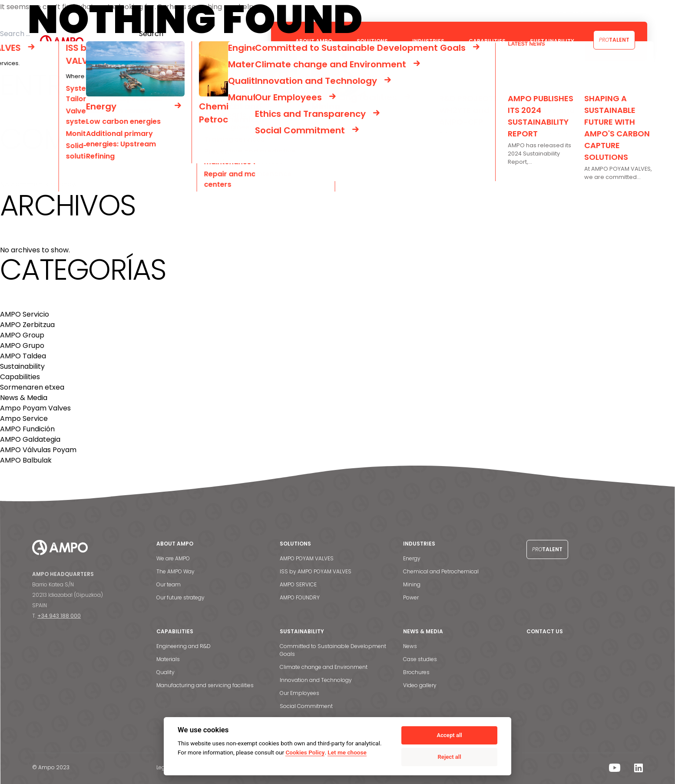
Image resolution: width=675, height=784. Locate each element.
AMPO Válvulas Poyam (38, 450)
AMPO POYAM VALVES (307, 558)
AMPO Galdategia (30, 439)
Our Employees (299, 693)
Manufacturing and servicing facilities (205, 685)
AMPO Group (22, 335)
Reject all (450, 757)
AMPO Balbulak (26, 460)
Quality (165, 672)
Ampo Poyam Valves (35, 408)
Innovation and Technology (316, 680)
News (410, 646)
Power (411, 597)
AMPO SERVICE (298, 584)
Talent (614, 40)
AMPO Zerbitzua (27, 325)
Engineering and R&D (184, 646)
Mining (412, 584)
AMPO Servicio (25, 314)
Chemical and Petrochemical (441, 571)
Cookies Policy (305, 752)
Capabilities (20, 377)
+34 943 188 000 (59, 616)
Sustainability (22, 366)
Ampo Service (24, 418)
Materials (168, 659)
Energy (412, 558)
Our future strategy (180, 597)
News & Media (24, 398)
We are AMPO (173, 558)
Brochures (416, 672)
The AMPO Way (175, 571)
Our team (169, 584)
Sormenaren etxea (32, 387)
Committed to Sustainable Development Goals (333, 650)
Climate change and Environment (324, 667)
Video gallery (420, 685)
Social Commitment (306, 706)
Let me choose (347, 752)
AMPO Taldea (23, 356)
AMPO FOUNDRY (300, 597)
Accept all (449, 735)
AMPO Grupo (22, 346)
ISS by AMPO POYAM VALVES (316, 571)
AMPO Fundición (27, 429)
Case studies (420, 659)
